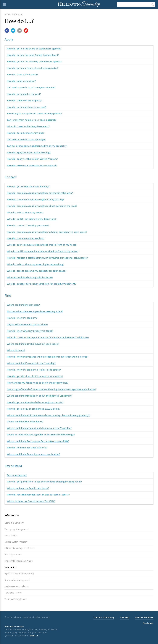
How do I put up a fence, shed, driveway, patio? (33, 68)
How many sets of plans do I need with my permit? (34, 114)
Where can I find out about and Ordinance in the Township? (39, 428)
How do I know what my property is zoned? (30, 331)
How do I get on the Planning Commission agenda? (34, 61)
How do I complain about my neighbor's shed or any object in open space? (47, 232)
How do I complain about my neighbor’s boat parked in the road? (42, 206)
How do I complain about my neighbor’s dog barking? (35, 199)
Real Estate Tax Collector (17, 586)
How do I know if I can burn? (22, 318)
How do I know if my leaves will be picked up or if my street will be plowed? (48, 357)
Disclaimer (148, 623)
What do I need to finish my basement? (28, 126)
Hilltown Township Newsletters (20, 548)
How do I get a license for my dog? (26, 133)
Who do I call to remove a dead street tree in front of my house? (42, 245)
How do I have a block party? (22, 74)
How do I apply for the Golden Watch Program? (32, 159)
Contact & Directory (14, 523)
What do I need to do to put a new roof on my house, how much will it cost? (48, 337)
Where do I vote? (16, 350)
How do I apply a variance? (21, 81)
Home (7, 14)
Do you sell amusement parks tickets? (27, 324)
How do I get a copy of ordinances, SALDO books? (34, 409)
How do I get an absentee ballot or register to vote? (35, 402)
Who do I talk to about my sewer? (25, 212)
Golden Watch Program (16, 542)
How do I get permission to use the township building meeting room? (44, 482)
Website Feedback (144, 617)
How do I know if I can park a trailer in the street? (34, 370)
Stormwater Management (17, 580)
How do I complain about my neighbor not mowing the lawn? (40, 193)
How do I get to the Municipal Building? (28, 186)
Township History (13, 593)
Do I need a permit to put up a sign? (26, 139)
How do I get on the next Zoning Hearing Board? (33, 55)
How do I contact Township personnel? (28, 225)
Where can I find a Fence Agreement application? (34, 454)
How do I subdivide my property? (25, 101)
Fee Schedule (11, 535)
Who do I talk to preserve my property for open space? (37, 271)
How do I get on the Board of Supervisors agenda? (34, 49)
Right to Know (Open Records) (19, 574)
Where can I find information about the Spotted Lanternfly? (39, 396)
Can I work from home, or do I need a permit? (31, 120)
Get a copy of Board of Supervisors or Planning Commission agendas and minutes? (52, 389)
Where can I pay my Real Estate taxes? (28, 488)
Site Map (125, 617)
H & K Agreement (13, 555)
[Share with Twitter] (13, 31)
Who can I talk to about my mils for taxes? (30, 277)
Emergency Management (17, 529)
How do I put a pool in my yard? (24, 94)
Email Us (34, 636)
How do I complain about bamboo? (26, 238)
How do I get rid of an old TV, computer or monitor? (35, 376)
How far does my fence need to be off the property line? (38, 383)
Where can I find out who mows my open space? (33, 344)
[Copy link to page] (26, 31)
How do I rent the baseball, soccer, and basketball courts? (38, 495)
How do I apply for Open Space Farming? (29, 152)
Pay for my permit (17, 475)
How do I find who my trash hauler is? (27, 448)
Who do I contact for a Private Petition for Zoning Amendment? (42, 284)
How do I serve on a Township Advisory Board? (32, 165)
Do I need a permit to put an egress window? (31, 87)
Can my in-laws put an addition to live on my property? (37, 146)
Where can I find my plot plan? (23, 305)
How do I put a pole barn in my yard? (27, 107)
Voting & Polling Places (15, 599)
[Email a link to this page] (19, 31)
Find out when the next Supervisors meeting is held (35, 311)
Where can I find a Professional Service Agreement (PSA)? (38, 441)
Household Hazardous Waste (19, 561)
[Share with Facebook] (7, 31)
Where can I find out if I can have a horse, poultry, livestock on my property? (48, 415)
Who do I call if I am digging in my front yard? (32, 219)
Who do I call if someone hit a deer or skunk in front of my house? (43, 251)
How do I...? (11, 567)
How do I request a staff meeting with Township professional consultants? (47, 258)
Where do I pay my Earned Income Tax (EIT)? (31, 501)
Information (17, 14)
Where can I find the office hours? (25, 422)
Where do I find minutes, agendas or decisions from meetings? (41, 435)
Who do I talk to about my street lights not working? (35, 264)
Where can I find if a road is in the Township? (31, 363)
